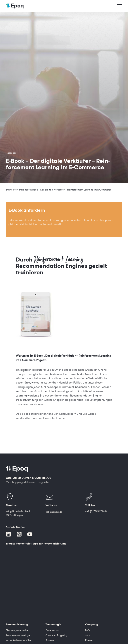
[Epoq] (17, 469)
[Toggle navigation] (119, 6)
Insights (23, 190)
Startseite (11, 190)
